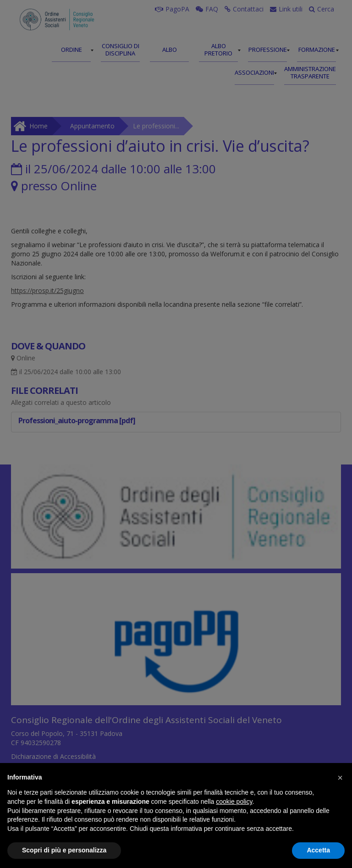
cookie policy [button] (234, 802)
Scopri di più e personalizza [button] (64, 850)
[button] (340, 778)
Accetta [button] (318, 850)
